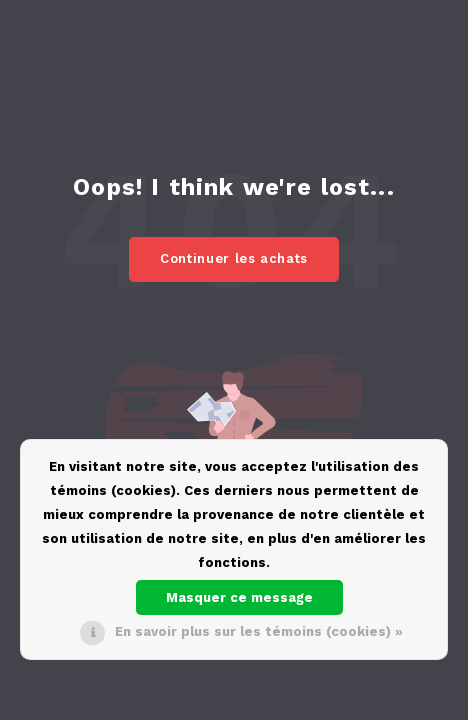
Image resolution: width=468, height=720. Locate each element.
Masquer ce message (239, 597)
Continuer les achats (234, 258)
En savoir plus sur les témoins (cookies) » (259, 631)
